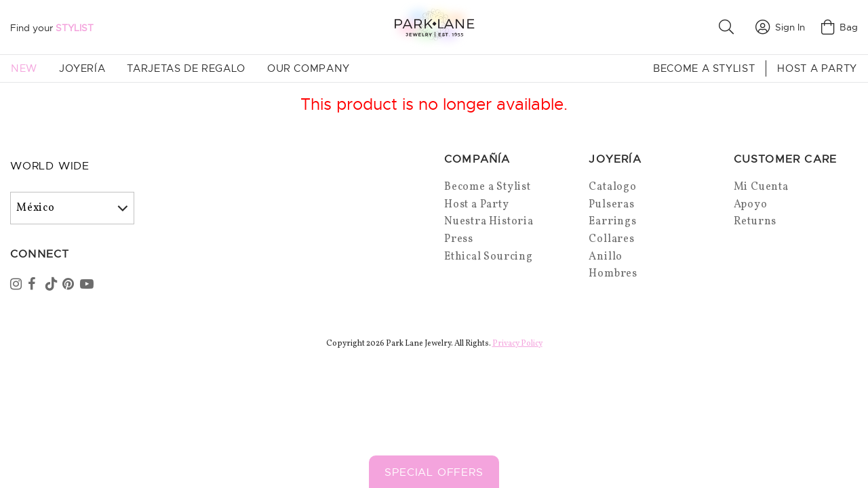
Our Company (309, 68)
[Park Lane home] (434, 27)
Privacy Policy (517, 344)
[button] (729, 27)
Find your (52, 28)
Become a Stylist (704, 68)
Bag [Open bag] (840, 27)
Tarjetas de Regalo (186, 68)
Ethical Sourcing (489, 257)
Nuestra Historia (489, 222)
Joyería (82, 68)
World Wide (50, 166)
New (24, 68)
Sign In (780, 27)
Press (459, 239)
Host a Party (817, 68)
